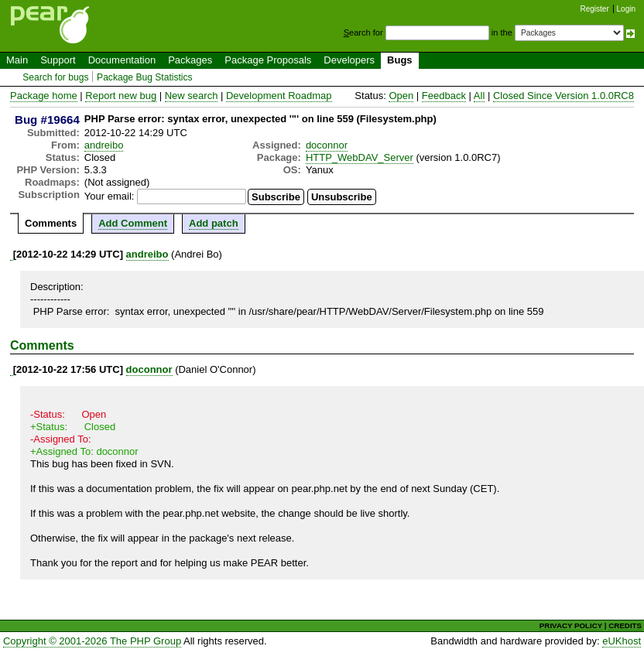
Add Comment (133, 223)
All (479, 96)
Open (401, 96)
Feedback (444, 96)
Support (58, 60)
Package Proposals (268, 60)
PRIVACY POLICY (571, 625)
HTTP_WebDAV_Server (360, 157)
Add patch (214, 223)
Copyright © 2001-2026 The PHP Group (92, 641)
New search (192, 96)
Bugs (400, 60)
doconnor (327, 145)
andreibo (104, 145)
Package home (44, 96)
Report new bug (121, 96)
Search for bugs (55, 77)
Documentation (122, 60)
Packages (190, 60)
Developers (349, 60)
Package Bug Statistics (145, 77)
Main (17, 60)
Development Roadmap (279, 96)
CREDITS (625, 625)
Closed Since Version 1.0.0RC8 (563, 96)
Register (595, 9)
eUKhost (622, 641)
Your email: (110, 196)
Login (626, 9)
